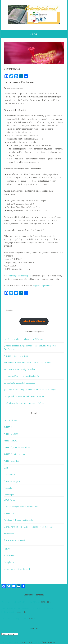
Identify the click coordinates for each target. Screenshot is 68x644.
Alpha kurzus (9, 513)
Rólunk (7, 549)
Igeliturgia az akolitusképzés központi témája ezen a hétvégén (30, 390)
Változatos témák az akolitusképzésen (20, 383)
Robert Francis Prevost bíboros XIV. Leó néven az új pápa (27, 363)
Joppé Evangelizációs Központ (18, 276)
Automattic (37, 642)
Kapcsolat (8, 488)
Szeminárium (10, 555)
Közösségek (9, 534)
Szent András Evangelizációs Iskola (18, 520)
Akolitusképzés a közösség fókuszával (20, 369)
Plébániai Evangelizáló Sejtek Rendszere (21, 507)
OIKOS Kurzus (10, 500)
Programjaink (10, 495)
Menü (35, 34)
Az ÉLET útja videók (12, 461)
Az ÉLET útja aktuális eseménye (17, 447)
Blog (6, 468)
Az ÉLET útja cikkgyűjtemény (16, 454)
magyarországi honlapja (42, 286)
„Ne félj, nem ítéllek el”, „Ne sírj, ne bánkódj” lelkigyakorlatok (29, 527)
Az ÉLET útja (9, 427)
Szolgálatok (9, 562)
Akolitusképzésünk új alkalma (16, 356)
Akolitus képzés (10, 420)
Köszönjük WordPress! (11, 642)
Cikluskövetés (10, 474)
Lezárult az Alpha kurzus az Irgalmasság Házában (24, 403)
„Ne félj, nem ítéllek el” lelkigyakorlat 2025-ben (24, 339)
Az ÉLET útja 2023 (11, 441)
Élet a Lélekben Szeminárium (16, 540)
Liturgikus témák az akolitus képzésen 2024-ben (24, 396)
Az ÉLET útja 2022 (11, 434)
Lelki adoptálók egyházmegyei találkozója (22, 376)
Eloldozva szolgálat (12, 481)
